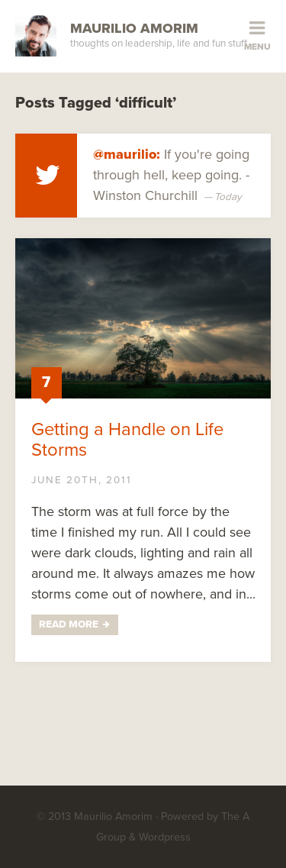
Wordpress (165, 837)
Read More (69, 624)
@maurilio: (127, 154)
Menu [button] (257, 47)
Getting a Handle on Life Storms (127, 440)
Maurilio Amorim (134, 28)
